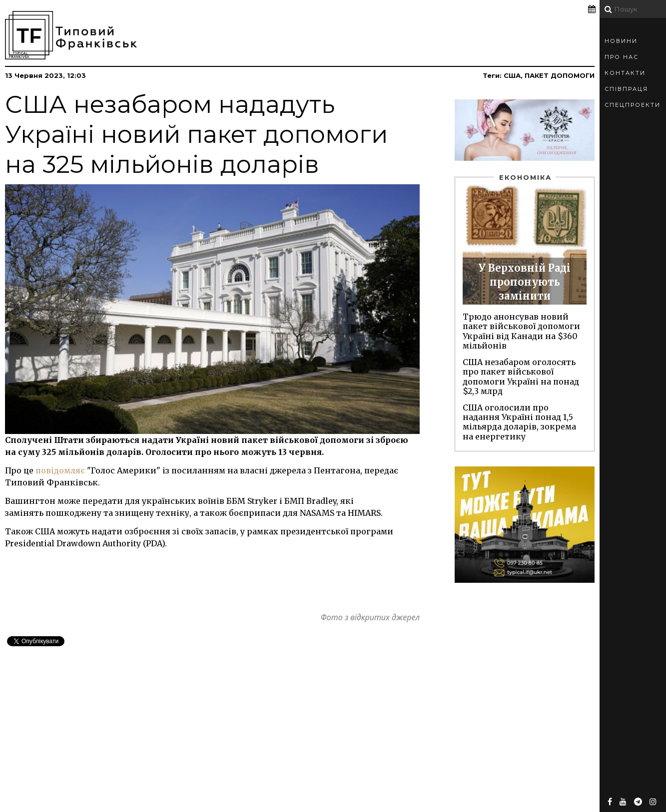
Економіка (525, 177)
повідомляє (60, 470)
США (512, 75)
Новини (621, 41)
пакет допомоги (560, 75)
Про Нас (622, 57)
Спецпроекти (633, 105)
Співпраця (626, 89)
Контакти (625, 73)
